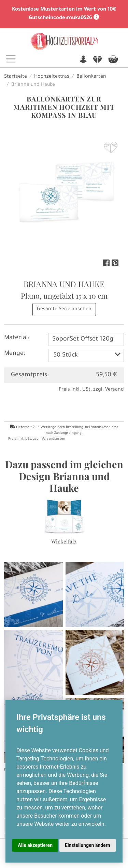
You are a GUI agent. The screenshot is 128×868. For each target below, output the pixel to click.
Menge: (15, 354)
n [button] (83, 60)
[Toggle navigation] (11, 59)
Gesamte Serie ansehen (64, 310)
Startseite (16, 77)
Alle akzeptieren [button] (35, 845)
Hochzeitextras (52, 77)
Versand (115, 390)
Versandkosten (53, 439)
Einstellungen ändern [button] (88, 845)
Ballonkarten (91, 77)
